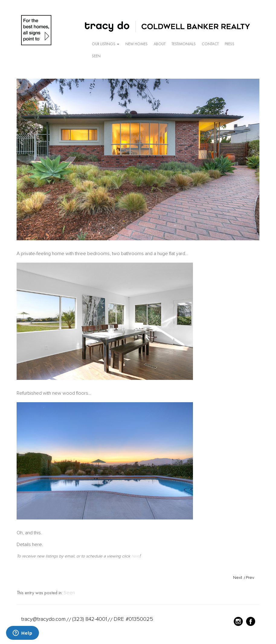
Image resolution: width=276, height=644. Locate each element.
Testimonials (184, 44)
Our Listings (106, 44)
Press (229, 44)
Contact (210, 44)
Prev (250, 578)
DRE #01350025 (133, 619)
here (135, 556)
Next (238, 578)
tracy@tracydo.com (43, 619)
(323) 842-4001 (90, 619)
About (160, 44)
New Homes (136, 44)
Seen (96, 56)
